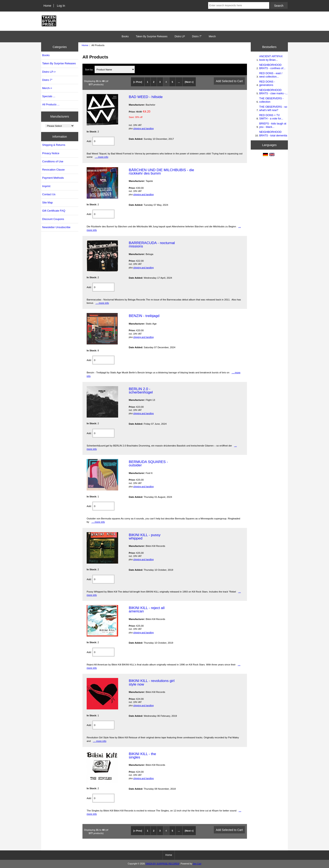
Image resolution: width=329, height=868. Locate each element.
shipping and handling (143, 129)
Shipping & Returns (54, 145)
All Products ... (51, 104)
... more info (101, 157)
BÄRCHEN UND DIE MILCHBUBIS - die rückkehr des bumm (161, 172)
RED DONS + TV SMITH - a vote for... (271, 117)
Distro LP (180, 36)
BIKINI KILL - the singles (142, 755)
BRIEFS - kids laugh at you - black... (273, 125)
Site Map (47, 202)
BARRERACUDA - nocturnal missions (152, 244)
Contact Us (49, 194)
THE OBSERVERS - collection (271, 100)
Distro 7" (197, 36)
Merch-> (47, 88)
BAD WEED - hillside (146, 97)
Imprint (46, 186)
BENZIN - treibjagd (144, 316)
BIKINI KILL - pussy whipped (145, 537)
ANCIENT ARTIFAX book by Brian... (271, 58)
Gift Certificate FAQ (54, 211)
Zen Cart (197, 864)
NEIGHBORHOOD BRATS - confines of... (272, 67)
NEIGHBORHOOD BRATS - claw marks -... (273, 92)
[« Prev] (138, 82)
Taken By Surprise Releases (152, 36)
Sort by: (89, 69)
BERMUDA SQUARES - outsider (148, 463)
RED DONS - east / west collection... (271, 75)
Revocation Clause (53, 170)
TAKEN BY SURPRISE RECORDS (162, 864)
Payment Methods (53, 178)
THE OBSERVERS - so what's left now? (273, 108)
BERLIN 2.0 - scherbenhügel (141, 391)
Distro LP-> (49, 72)
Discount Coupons (53, 219)
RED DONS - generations (267, 83)
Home (47, 6)
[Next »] (189, 82)
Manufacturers (60, 116)
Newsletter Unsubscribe (56, 227)
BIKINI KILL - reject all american (147, 609)
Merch (212, 36)
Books (125, 36)
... (179, 82)
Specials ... (49, 96)
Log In (61, 6)
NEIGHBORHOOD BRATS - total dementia (273, 134)
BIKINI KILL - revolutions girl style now (152, 682)
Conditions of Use (53, 161)
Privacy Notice (51, 153)
